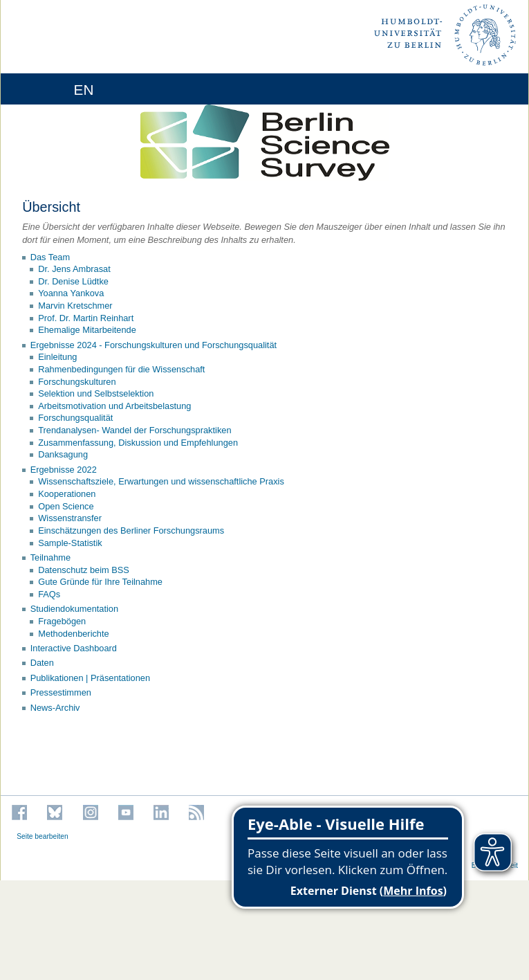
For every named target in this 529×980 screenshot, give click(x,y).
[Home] (50, 89)
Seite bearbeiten (43, 836)
